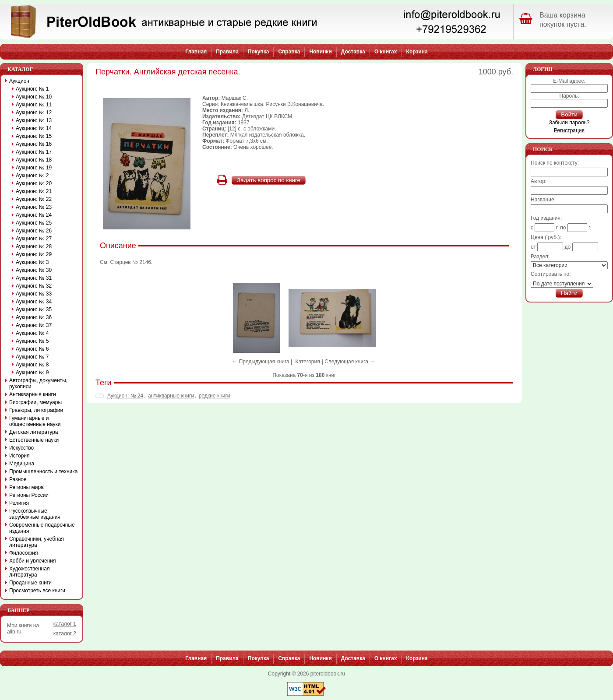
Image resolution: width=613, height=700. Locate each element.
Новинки (320, 52)
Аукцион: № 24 (125, 396)
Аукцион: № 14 (34, 128)
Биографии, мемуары (35, 402)
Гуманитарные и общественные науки (35, 421)
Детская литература (33, 432)
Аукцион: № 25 (34, 223)
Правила (227, 52)
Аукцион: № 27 (34, 239)
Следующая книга (346, 362)
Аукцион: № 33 (34, 294)
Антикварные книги (33, 394)
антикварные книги (171, 396)
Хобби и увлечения (33, 561)
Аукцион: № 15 (34, 136)
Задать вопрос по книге (269, 180)
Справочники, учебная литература (37, 542)
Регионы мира (26, 487)
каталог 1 (65, 624)
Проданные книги (30, 583)
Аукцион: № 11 (34, 105)
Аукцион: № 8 (32, 365)
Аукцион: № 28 (34, 246)
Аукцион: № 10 (34, 97)
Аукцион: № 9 (32, 373)
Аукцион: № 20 (34, 183)
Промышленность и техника (44, 471)
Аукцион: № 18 (34, 160)
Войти (569, 114)
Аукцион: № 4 (32, 333)
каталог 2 (65, 633)
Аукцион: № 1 (32, 89)
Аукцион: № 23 (34, 207)
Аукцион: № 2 (32, 176)
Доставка (353, 52)
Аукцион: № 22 (34, 199)
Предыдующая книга (264, 362)
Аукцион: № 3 (32, 262)
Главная (196, 52)
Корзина (417, 52)
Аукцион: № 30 (34, 270)
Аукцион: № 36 (34, 317)
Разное (18, 479)
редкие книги (215, 396)
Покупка (259, 52)
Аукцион (19, 81)
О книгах (386, 52)
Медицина (22, 464)
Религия (19, 503)
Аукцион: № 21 (34, 191)
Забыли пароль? (569, 123)
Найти (569, 293)
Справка (289, 52)
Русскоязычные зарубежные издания (35, 514)
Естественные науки (34, 440)
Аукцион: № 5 (32, 341)
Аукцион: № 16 (34, 144)
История (19, 456)
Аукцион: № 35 (34, 310)
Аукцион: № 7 (32, 357)
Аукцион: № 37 (34, 325)
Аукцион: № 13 (34, 120)
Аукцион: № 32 (34, 286)
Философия (24, 553)
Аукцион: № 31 (34, 278)
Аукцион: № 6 (32, 349)
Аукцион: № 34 (34, 302)
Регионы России (29, 495)
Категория (308, 362)
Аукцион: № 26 (34, 231)
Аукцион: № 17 (34, 152)
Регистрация (569, 130)
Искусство (21, 448)
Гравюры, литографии (36, 410)
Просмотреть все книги (37, 591)
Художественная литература (29, 572)
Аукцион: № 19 (34, 168)
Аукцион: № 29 (34, 254)
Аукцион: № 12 (34, 113)
